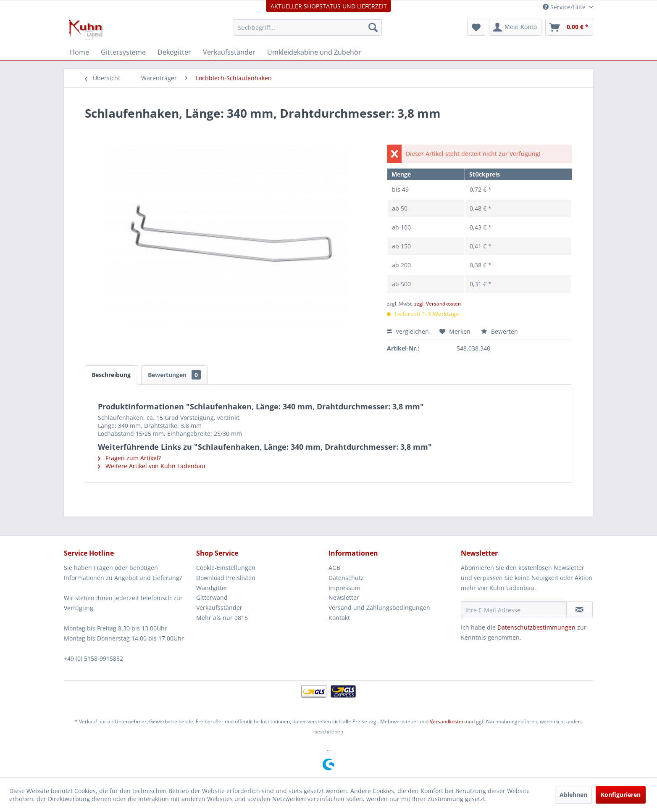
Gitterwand (212, 597)
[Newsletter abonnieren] (579, 610)
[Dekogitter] (174, 52)
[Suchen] (373, 27)
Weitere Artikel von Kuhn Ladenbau (152, 466)
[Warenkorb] (569, 27)
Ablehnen (573, 795)
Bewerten (499, 331)
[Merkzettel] (476, 27)
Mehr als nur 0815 (222, 618)
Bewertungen (174, 375)
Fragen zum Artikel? (129, 458)
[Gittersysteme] (123, 52)
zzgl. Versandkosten (438, 304)
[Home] (79, 52)
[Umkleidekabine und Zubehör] (314, 52)
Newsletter (344, 597)
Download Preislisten (226, 578)
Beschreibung (111, 375)
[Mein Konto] (515, 27)
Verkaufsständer (219, 608)
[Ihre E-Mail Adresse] (514, 610)
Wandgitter (212, 588)
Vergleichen (408, 331)
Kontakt (339, 618)
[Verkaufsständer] (229, 52)
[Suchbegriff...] (308, 27)
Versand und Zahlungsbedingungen (379, 608)
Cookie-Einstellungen (226, 568)
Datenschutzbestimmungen (536, 627)
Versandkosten (447, 721)
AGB (334, 568)
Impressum (344, 588)
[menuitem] (308, 27)
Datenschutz (346, 578)
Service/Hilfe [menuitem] (565, 7)
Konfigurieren (621, 795)
